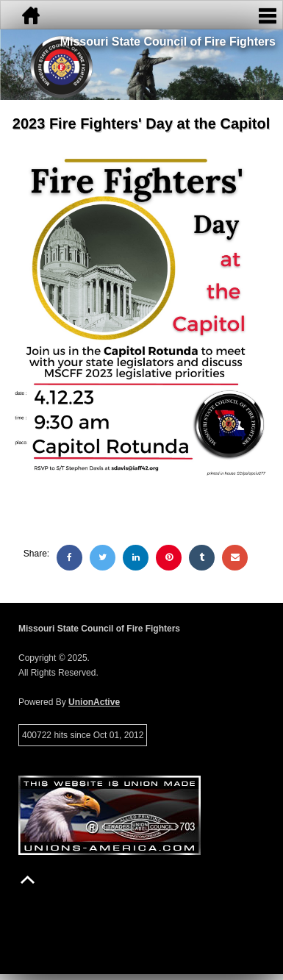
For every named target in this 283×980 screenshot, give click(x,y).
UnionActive (94, 702)
